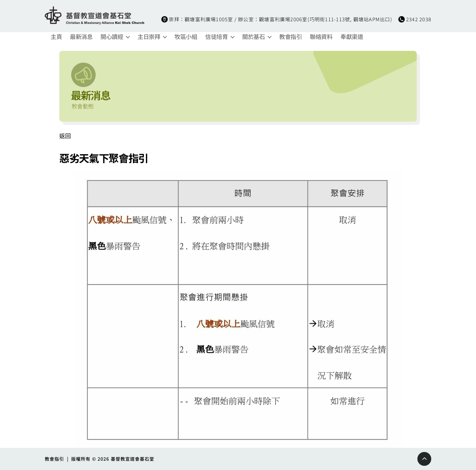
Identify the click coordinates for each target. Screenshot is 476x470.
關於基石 (253, 37)
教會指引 (290, 37)
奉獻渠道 (352, 37)
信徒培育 (216, 37)
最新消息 (81, 37)
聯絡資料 (321, 37)
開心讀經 (112, 37)
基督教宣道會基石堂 (133, 459)
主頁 (56, 37)
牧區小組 (186, 37)
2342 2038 (419, 19)
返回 (65, 136)
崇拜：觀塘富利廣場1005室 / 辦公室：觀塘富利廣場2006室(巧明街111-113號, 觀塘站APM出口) (280, 19)
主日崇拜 (149, 37)
